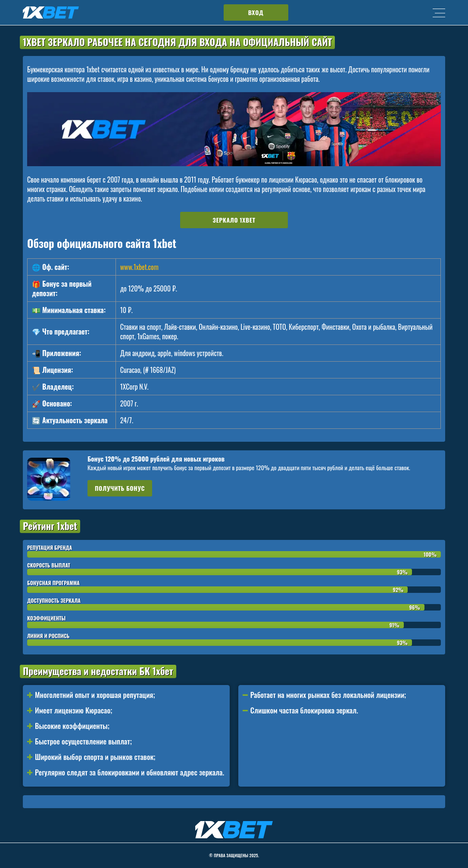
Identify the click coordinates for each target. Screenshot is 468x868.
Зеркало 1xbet (234, 220)
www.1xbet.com (139, 267)
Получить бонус (120, 488)
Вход (256, 12)
